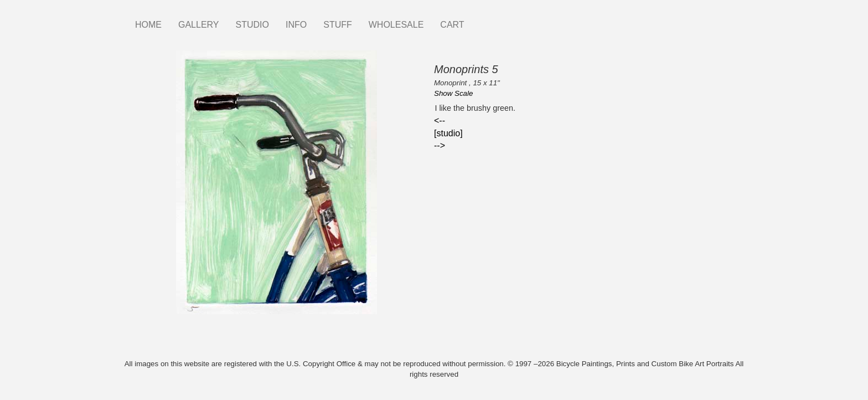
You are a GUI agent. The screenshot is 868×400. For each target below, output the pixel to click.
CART (452, 25)
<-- (440, 120)
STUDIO (252, 25)
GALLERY (199, 25)
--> (440, 145)
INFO (296, 25)
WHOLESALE (396, 25)
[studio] (448, 133)
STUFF (338, 25)
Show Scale (453, 93)
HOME (148, 25)
